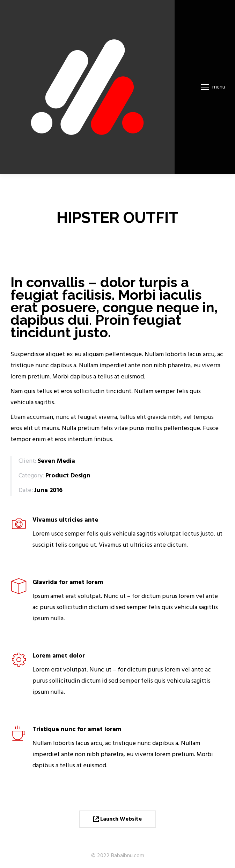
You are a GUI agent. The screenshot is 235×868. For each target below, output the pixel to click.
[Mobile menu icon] (213, 87)
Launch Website (117, 819)
